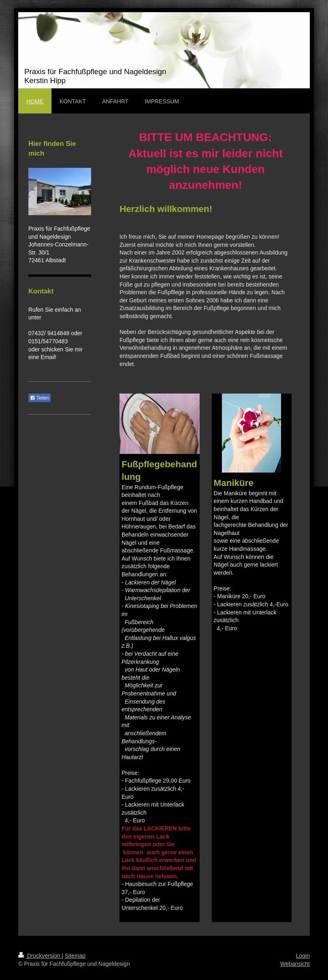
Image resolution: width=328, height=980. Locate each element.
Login (303, 956)
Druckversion (40, 956)
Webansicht (295, 964)
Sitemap (75, 956)
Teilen (39, 398)
